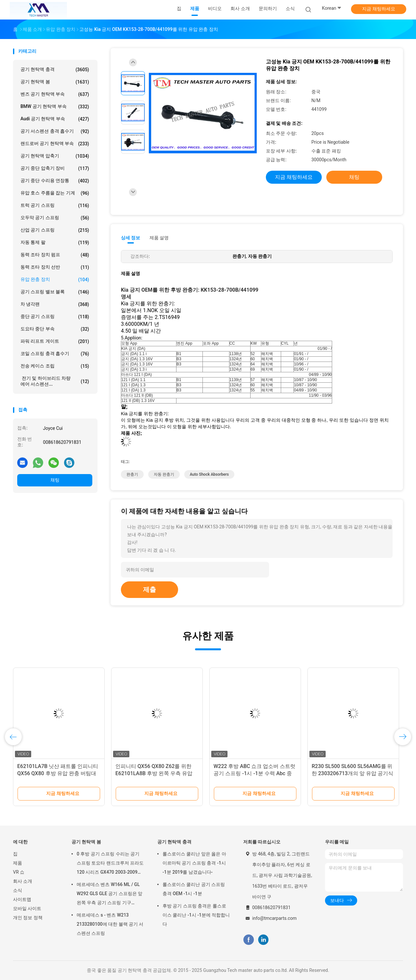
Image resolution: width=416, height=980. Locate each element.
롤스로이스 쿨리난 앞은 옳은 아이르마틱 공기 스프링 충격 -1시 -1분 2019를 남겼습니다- (194, 863)
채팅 (55, 480)
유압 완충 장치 (55, 280)
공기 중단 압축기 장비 (55, 168)
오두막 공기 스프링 (55, 218)
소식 (18, 890)
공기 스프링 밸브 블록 (55, 292)
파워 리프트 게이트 (55, 341)
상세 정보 (131, 238)
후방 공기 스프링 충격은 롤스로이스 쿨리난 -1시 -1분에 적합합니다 (196, 915)
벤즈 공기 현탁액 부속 (55, 94)
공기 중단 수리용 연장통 (55, 181)
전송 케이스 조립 (55, 366)
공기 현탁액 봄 (55, 82)
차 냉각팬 (55, 304)
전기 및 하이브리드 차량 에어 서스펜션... (55, 381)
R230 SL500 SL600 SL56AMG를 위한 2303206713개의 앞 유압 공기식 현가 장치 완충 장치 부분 (352, 773)
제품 (18, 863)
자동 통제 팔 (55, 243)
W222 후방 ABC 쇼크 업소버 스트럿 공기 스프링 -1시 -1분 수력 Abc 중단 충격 (254, 773)
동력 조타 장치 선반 (55, 267)
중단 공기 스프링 (55, 317)
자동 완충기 (164, 474)
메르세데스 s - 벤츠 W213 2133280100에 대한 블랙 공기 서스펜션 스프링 (110, 924)
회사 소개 (23, 881)
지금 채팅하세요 (378, 9)
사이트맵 (22, 899)
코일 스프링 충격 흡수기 (55, 354)
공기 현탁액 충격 (55, 70)
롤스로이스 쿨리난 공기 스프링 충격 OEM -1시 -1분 (194, 889)
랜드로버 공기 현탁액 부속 (55, 144)
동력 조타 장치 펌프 (55, 255)
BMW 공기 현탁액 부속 (55, 107)
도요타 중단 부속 (55, 329)
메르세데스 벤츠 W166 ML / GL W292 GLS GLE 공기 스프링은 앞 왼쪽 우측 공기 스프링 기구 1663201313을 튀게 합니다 (110, 894)
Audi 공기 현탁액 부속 (55, 119)
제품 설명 (159, 238)
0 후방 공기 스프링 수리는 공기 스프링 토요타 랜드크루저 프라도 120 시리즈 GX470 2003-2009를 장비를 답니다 (110, 864)
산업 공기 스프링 (55, 230)
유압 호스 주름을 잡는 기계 (55, 193)
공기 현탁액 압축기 (55, 156)
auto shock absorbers (209, 474)
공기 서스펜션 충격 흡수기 (55, 131)
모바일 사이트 (27, 908)
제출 (149, 589)
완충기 (132, 474)
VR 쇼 (19, 872)
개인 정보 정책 (28, 918)
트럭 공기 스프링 (55, 205)
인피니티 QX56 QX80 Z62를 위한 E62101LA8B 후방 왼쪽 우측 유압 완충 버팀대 (154, 773)
